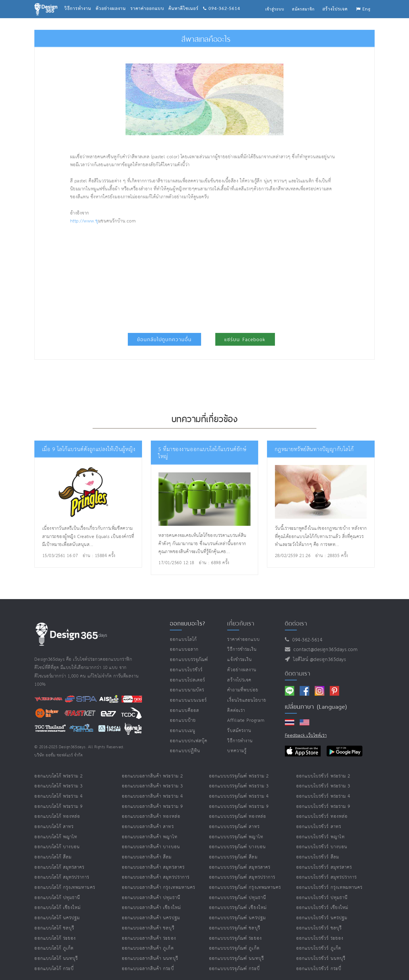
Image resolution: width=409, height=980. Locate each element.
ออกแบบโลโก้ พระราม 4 (59, 789)
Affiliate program (246, 713)
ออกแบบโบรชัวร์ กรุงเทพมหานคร (329, 880)
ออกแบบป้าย (183, 713)
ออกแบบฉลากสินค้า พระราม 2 (152, 769)
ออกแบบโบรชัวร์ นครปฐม (322, 911)
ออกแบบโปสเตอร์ (187, 673)
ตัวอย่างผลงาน (113, 2)
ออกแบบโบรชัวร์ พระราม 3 (323, 779)
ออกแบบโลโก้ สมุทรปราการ (62, 870)
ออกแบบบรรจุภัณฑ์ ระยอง (235, 931)
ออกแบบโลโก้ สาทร (54, 820)
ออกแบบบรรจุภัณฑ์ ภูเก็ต (234, 941)
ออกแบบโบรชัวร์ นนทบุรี (321, 951)
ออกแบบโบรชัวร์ (186, 663)
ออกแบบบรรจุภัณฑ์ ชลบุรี (235, 921)
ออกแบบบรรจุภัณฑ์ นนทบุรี (236, 951)
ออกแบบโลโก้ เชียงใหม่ (58, 901)
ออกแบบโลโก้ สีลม (53, 850)
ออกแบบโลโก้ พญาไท (56, 830)
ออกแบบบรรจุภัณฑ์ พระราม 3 (239, 779)
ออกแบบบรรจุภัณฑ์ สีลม (233, 850)
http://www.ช (84, 221)
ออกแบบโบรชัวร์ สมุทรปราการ (326, 870)
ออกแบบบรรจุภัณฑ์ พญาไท (236, 830)
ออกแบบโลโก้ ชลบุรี (54, 921)
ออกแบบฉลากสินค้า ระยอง (149, 931)
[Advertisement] (149, 276)
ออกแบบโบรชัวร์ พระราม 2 (323, 769)
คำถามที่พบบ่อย (243, 683)
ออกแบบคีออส (184, 703)
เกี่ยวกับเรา (241, 616)
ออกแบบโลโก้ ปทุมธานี (57, 891)
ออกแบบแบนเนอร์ (188, 693)
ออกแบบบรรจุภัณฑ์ (189, 653)
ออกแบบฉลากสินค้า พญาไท (150, 830)
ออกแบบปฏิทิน (185, 744)
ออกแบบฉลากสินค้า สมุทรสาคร (153, 860)
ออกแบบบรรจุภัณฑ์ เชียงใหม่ (238, 901)
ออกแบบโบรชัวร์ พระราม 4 (323, 789)
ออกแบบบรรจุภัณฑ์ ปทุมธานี (238, 891)
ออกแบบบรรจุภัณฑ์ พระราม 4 (239, 789)
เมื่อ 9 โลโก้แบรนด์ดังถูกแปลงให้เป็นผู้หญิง (86, 449)
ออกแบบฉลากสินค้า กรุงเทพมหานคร (158, 880)
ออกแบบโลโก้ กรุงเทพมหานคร (65, 880)
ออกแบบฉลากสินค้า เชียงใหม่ (151, 901)
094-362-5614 (222, 2)
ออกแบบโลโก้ (183, 632)
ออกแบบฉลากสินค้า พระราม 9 (152, 799)
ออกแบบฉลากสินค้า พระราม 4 (152, 789)
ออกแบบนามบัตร (187, 683)
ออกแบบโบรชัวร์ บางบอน (322, 840)
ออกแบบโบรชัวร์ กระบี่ (319, 961)
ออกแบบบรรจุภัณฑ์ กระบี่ (234, 961)
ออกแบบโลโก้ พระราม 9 (59, 799)
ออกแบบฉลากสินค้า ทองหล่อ (151, 809)
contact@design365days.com (324, 643)
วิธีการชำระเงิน (242, 642)
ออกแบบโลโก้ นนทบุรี (56, 951)
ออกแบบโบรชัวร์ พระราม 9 (323, 799)
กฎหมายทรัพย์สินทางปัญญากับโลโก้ (312, 449)
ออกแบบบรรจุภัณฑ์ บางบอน (237, 840)
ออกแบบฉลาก (184, 642)
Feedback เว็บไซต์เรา (306, 728)
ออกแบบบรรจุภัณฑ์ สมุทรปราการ (242, 870)
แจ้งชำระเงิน (239, 653)
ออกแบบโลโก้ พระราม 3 (59, 779)
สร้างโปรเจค (239, 673)
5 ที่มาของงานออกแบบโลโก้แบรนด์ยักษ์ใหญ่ (204, 449)
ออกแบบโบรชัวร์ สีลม (318, 850)
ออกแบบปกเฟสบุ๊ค (189, 734)
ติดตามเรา (298, 666)
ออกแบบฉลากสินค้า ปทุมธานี (151, 891)
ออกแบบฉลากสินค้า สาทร (148, 820)
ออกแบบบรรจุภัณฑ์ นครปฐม (237, 911)
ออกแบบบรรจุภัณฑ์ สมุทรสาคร (240, 860)
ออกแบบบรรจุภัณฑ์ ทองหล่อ (238, 809)
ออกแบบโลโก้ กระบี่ (54, 961)
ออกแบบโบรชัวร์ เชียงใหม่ (322, 901)
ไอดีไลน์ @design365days (318, 652)
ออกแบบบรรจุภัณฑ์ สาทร (234, 820)
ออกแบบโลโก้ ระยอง (55, 931)
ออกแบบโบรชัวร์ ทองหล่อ (322, 809)
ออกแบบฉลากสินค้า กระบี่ (148, 961)
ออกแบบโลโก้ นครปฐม (57, 911)
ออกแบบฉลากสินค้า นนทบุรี (150, 951)
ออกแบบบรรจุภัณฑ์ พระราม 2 (239, 769)
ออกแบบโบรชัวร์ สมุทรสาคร (324, 860)
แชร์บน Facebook (245, 339)
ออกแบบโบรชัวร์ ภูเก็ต (319, 941)
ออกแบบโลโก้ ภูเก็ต (54, 941)
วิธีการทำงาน (80, 2)
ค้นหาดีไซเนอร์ (186, 2)
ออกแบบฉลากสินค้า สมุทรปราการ (156, 870)
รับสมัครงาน (239, 724)
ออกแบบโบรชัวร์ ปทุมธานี (322, 891)
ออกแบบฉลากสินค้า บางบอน (151, 840)
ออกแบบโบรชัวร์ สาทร (319, 820)
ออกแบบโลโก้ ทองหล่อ (57, 809)
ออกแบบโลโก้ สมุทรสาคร (59, 860)
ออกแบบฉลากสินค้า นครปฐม (151, 911)
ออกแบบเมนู (182, 724)
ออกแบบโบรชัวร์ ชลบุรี (319, 921)
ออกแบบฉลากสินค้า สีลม (147, 850)
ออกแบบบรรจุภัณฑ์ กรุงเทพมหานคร (245, 880)
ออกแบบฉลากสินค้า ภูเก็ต (148, 941)
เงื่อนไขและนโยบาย (247, 693)
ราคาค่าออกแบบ (149, 2)
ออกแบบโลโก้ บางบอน (57, 840)
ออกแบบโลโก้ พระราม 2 (59, 769)
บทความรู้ (237, 744)
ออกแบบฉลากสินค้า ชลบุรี (148, 921)
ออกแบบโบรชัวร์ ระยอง (320, 931)
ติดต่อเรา (236, 703)
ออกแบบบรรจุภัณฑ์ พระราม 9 (239, 799)
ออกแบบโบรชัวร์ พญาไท (321, 830)
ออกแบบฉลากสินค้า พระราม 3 (152, 779)
